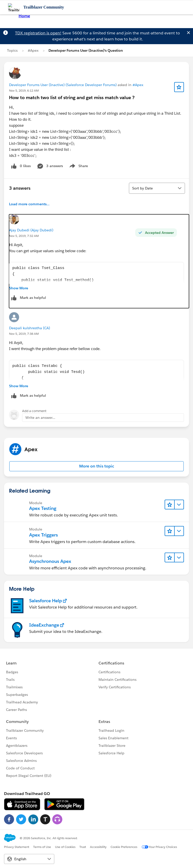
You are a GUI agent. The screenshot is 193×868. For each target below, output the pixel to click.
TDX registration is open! (38, 33)
